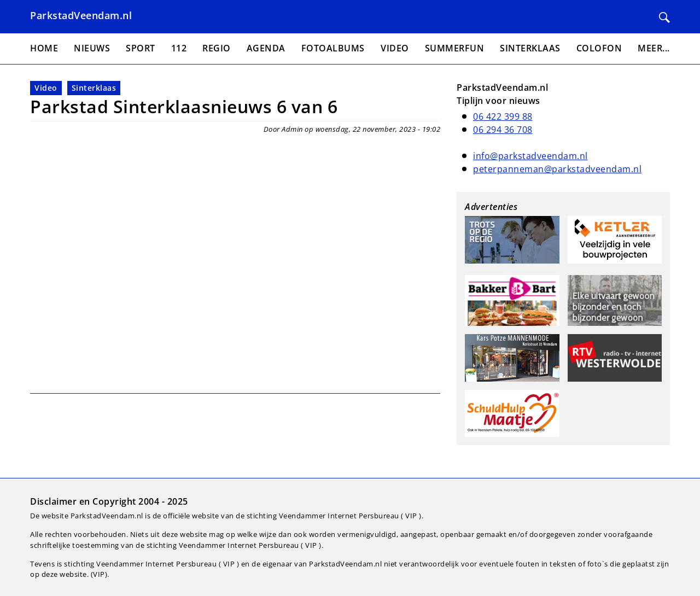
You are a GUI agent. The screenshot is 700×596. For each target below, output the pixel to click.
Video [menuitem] (395, 48)
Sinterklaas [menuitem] (530, 48)
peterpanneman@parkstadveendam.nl (557, 169)
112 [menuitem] (179, 48)
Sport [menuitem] (141, 48)
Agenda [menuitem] (266, 48)
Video (46, 88)
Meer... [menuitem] (654, 48)
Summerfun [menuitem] (455, 48)
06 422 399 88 (503, 116)
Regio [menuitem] (217, 48)
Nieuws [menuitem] (92, 48)
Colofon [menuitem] (599, 48)
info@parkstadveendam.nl (530, 156)
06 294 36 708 (503, 130)
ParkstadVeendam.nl (81, 15)
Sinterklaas (94, 88)
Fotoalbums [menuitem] (333, 48)
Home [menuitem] (44, 48)
